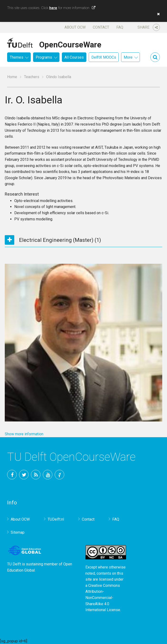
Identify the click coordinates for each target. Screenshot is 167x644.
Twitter (24, 475)
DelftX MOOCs (104, 57)
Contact (101, 27)
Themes (17, 57)
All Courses (74, 57)
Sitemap (18, 532)
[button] (157, 14)
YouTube (48, 475)
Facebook (12, 475)
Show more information (24, 434)
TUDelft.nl (56, 519)
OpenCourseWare (70, 44)
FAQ (120, 27)
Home (12, 77)
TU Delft (59, 475)
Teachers (32, 77)
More (128, 57)
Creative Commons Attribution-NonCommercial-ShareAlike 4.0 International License (103, 598)
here (53, 8)
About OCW (75, 27)
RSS (36, 475)
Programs (44, 57)
